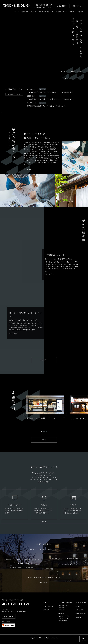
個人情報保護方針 (81, 616)
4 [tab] (71, 79)
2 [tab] (67, 79)
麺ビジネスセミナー (65, 608)
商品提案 (62, 610)
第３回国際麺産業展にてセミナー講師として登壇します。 (47, 106)
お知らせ (43, 89)
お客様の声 (24, 13)
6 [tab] (74, 79)
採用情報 (78, 620)
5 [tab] (73, 79)
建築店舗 (33, 13)
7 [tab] (76, 79)
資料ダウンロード (61, 13)
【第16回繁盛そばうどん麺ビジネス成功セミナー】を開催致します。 (51, 99)
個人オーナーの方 (64, 619)
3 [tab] (69, 79)
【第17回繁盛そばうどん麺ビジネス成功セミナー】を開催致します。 (51, 92)
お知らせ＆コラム (49, 609)
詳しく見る (28, 169)
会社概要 (80, 13)
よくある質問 (80, 613)
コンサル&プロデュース (45, 13)
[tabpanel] (33, 52)
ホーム (16, 13)
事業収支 (62, 612)
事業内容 (72, 13)
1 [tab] (66, 79)
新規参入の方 (63, 623)
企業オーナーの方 (64, 621)
